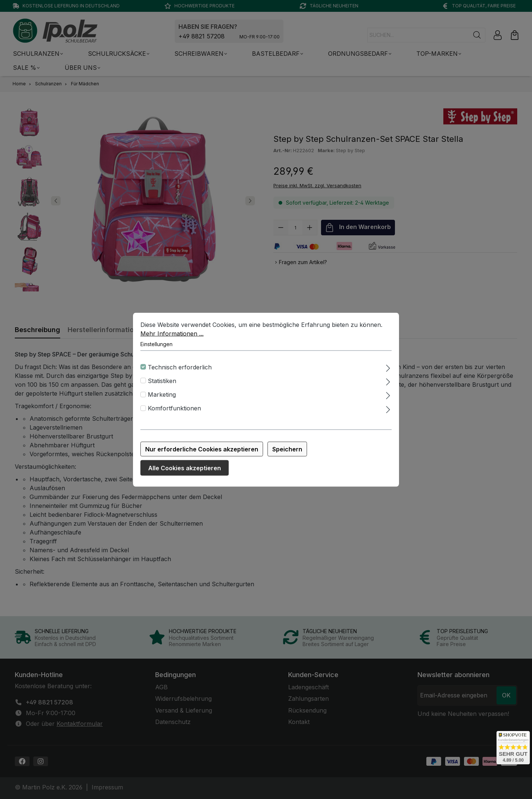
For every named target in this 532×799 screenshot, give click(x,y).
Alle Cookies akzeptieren (185, 468)
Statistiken (162, 381)
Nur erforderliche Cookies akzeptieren (202, 449)
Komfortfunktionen (174, 408)
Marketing (162, 395)
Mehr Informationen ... (172, 333)
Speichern (287, 449)
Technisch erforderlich (180, 367)
